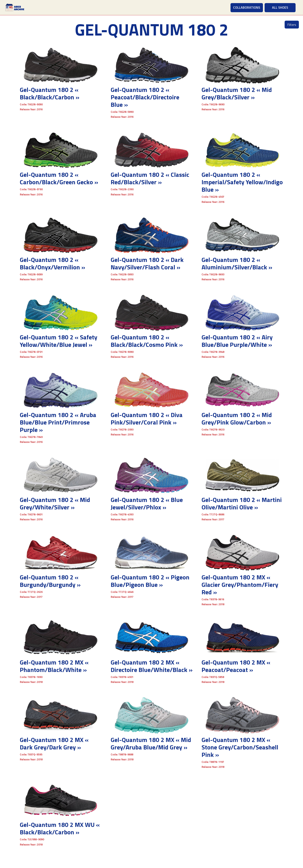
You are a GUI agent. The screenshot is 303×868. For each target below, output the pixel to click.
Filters (292, 25)
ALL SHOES (280, 7)
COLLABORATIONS (247, 7)
